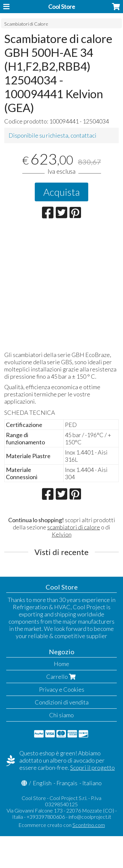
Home (61, 664)
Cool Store (62, 7)
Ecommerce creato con (62, 825)
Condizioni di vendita (62, 702)
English (42, 783)
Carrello (62, 677)
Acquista (61, 192)
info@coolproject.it (90, 817)
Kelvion (62, 534)
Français (67, 783)
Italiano (92, 783)
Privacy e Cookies (62, 689)
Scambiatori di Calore (26, 24)
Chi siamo (61, 715)
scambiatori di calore (74, 527)
